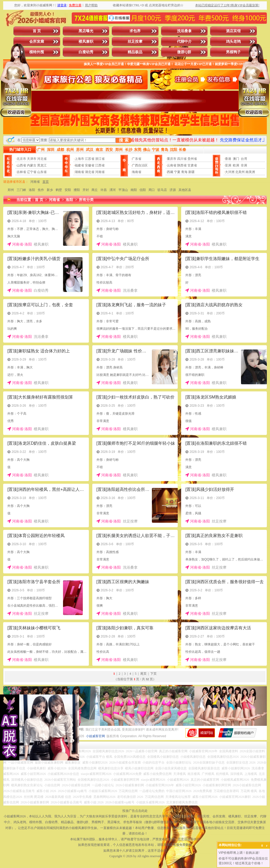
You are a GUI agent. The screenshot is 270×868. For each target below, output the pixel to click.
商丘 (95, 190)
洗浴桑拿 (184, 31)
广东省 (137, 159)
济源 (173, 190)
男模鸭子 (233, 52)
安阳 (68, 190)
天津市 (32, 159)
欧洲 (236, 165)
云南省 (172, 165)
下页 (153, 674)
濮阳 (77, 190)
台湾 (244, 159)
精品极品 (135, 52)
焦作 (41, 190)
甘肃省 (192, 165)
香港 (228, 159)
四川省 (182, 159)
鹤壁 (59, 190)
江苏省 (90, 159)
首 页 (37, 31)
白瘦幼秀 (86, 52)
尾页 (143, 674)
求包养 (135, 31)
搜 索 (124, 140)
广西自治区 (140, 165)
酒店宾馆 (233, 31)
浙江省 (100, 159)
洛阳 (32, 190)
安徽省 (90, 165)
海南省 (137, 172)
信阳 (143, 190)
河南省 (100, 172)
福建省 (79, 165)
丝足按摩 (135, 42)
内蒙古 (32, 165)
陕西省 (182, 165)
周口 (152, 190)
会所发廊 (37, 42)
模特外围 (37, 52)
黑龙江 (42, 165)
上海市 (79, 159)
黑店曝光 (86, 31)
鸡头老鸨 (233, 42)
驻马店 (162, 190)
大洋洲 (230, 172)
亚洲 (228, 165)
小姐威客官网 (95, 736)
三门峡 (21, 190)
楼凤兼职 (86, 42)
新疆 (191, 172)
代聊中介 (184, 42)
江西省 (100, 165)
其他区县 (185, 190)
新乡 (50, 190)
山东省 (42, 172)
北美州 (240, 172)
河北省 (42, 159)
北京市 (21, 159)
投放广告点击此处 (135, 811)
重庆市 (172, 159)
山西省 (21, 165)
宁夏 (177, 172)
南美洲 (250, 172)
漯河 (113, 190)
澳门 (236, 159)
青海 (184, 172)
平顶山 (123, 190)
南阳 (134, 190)
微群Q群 (184, 52)
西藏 (170, 172)
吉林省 (21, 172)
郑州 (11, 190)
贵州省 (192, 159)
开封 (86, 190)
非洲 (244, 165)
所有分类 (86, 200)
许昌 (104, 190)
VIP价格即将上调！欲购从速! (239, 853)
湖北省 (90, 172)
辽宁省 (32, 172)
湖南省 (79, 172)
